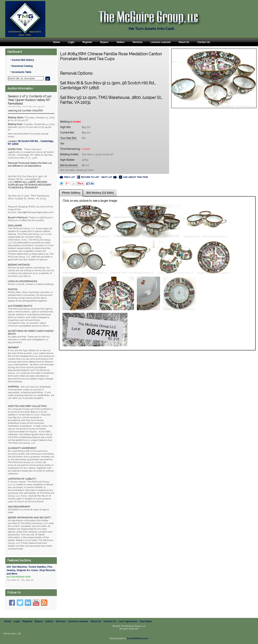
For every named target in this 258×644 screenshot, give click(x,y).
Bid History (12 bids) (100, 193)
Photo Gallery (71, 193)
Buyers (104, 42)
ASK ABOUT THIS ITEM (133, 177)
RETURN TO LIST (88, 177)
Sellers (120, 42)
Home (56, 42)
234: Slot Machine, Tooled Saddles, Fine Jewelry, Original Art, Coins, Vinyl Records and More (31, 574)
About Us (184, 42)
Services (137, 42)
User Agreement (128, 621)
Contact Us (204, 42)
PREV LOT (67, 177)
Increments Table (22, 72)
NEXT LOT (109, 177)
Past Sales (146, 621)
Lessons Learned (161, 42)
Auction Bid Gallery (23, 60)
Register (87, 42)
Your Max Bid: (68, 138)
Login (71, 42)
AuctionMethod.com (137, 638)
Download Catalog (22, 66)
